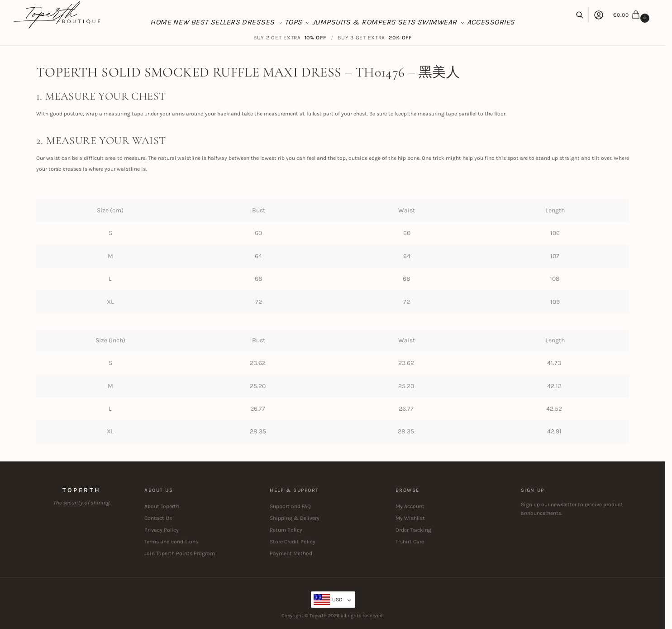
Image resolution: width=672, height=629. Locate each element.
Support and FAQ (290, 506)
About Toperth (162, 506)
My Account (410, 506)
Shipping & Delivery (295, 518)
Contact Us (158, 518)
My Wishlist (410, 518)
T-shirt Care (410, 542)
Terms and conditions (171, 542)
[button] (632, 15)
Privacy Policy (162, 530)
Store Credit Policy (293, 542)
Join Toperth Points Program (180, 553)
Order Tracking (413, 530)
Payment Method (291, 553)
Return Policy (286, 530)
